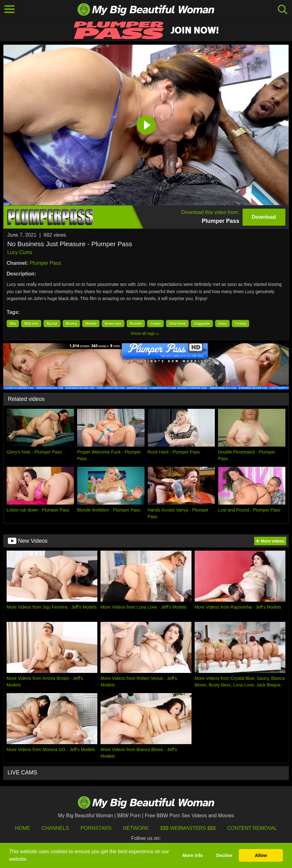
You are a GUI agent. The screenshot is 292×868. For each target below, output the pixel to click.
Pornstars (96, 828)
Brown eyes (113, 324)
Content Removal (252, 828)
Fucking (240, 324)
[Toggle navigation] (9, 9)
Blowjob (91, 324)
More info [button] (193, 855)
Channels (55, 828)
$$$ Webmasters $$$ (188, 828)
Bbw (13, 324)
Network (136, 828)
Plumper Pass (45, 263)
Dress (222, 324)
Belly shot (31, 324)
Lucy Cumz (20, 252)
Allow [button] (261, 855)
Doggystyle (202, 324)
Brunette (136, 324)
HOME (22, 828)
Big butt (52, 324)
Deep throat (177, 324)
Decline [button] (224, 855)
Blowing (71, 324)
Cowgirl (155, 324)
